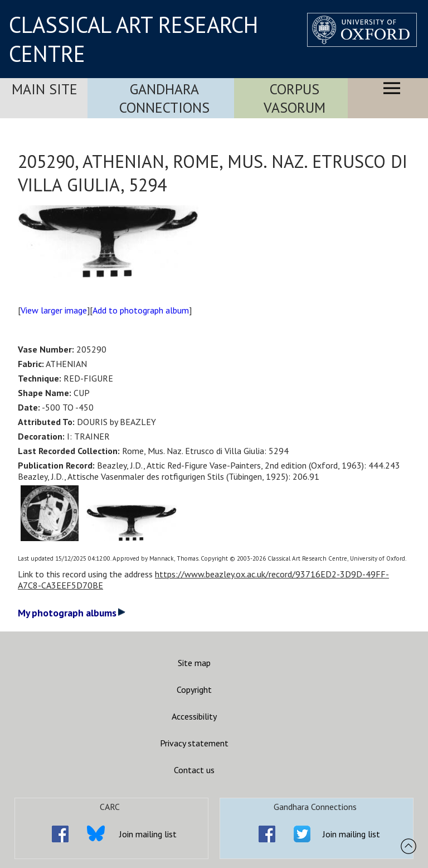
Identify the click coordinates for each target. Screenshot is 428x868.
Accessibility (194, 716)
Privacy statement (194, 743)
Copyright (194, 689)
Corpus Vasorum (295, 98)
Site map (194, 663)
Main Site (45, 89)
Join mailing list (148, 834)
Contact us (194, 770)
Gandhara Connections (164, 98)
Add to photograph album (141, 310)
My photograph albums (72, 613)
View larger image (54, 310)
